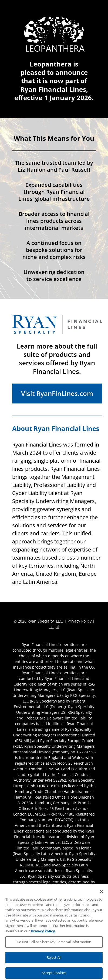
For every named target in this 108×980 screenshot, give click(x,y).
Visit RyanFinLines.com (57, 393)
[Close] (102, 895)
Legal (54, 627)
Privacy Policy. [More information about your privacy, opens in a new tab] (43, 934)
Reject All (54, 961)
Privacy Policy (80, 621)
